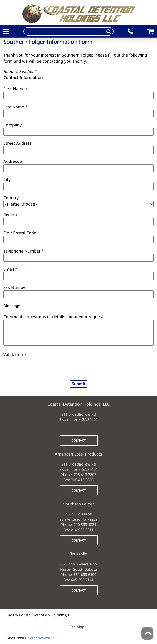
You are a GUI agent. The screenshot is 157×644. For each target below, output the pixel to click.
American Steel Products (78, 454)
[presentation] (30, 365)
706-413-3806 (85, 475)
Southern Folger (79, 504)
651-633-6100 (85, 575)
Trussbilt (78, 554)
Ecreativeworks (41, 638)
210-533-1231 (85, 525)
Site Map (77, 627)
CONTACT (79, 440)
